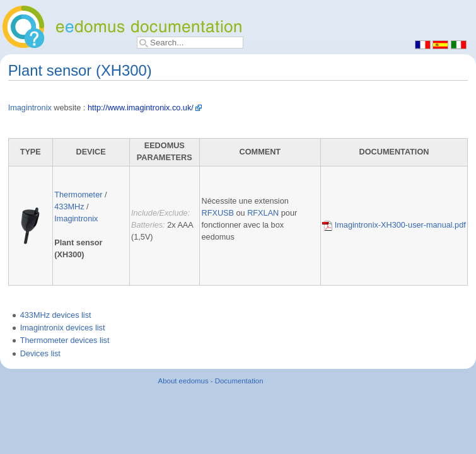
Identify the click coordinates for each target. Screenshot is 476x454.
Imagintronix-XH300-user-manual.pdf (394, 225)
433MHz (69, 207)
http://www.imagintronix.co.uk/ (141, 108)
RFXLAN (263, 213)
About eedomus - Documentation (211, 381)
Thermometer (78, 195)
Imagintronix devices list (63, 328)
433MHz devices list (56, 315)
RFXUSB (218, 213)
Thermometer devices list (65, 340)
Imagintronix (30, 108)
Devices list (40, 354)
